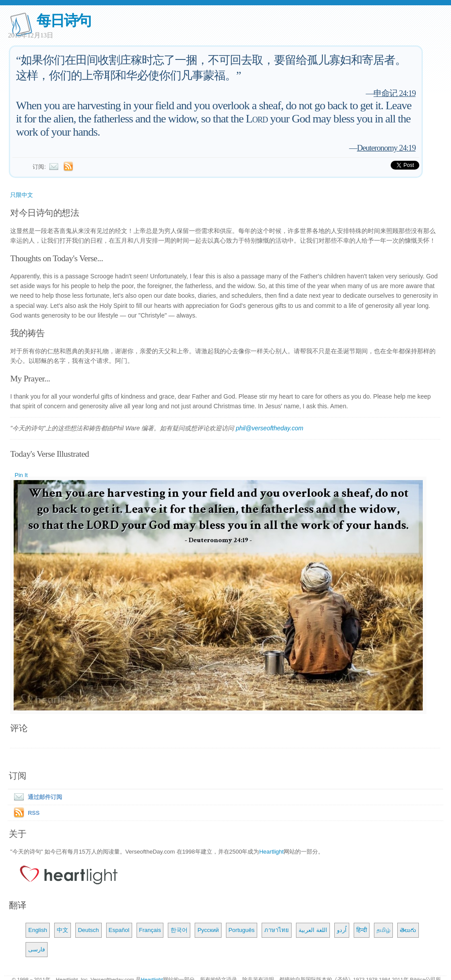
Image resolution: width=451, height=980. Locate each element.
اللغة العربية (313, 930)
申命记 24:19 (394, 93)
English (38, 930)
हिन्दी (362, 930)
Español (119, 930)
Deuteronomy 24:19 (386, 148)
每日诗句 (64, 20)
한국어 (179, 930)
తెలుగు (408, 930)
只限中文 (22, 195)
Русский (208, 930)
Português (242, 930)
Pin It (21, 475)
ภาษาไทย (277, 930)
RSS (34, 813)
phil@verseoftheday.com (269, 428)
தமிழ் (383, 930)
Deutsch (89, 930)
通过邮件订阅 (36, 797)
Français (150, 930)
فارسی (37, 949)
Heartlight (271, 852)
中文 (63, 930)
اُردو (342, 930)
